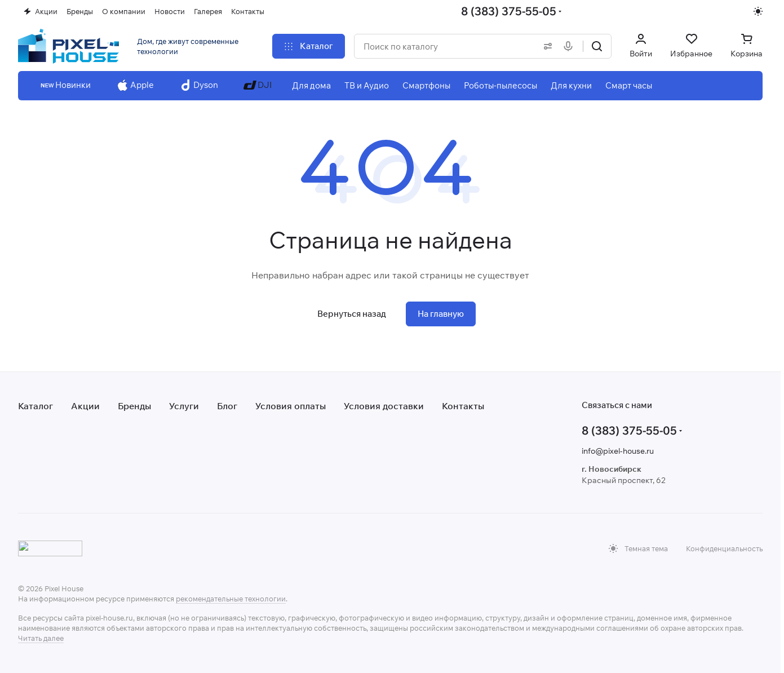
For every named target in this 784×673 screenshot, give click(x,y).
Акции (85, 406)
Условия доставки (384, 406)
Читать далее (41, 638)
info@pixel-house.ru (618, 451)
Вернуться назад (352, 314)
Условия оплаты (291, 406)
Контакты (463, 406)
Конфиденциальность (724, 548)
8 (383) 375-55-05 (509, 11)
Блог (227, 406)
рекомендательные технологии (231, 599)
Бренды (134, 406)
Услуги (184, 406)
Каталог (36, 406)
